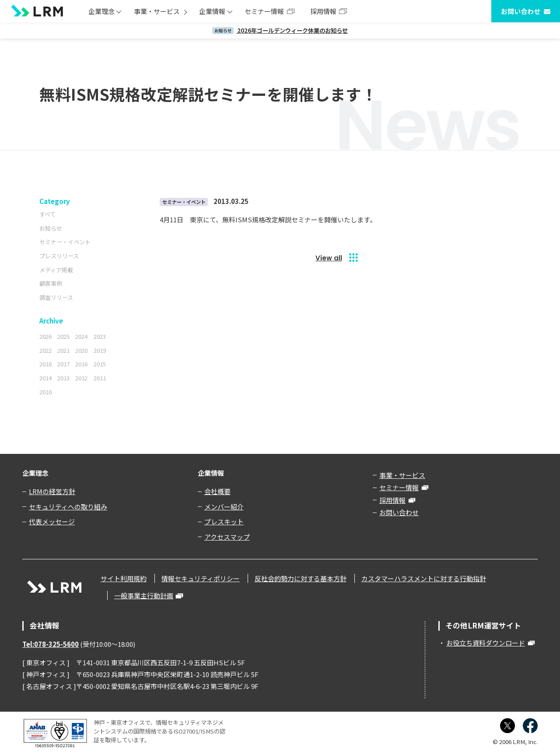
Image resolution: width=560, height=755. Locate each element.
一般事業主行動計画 (144, 595)
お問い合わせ (521, 11)
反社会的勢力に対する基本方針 (301, 578)
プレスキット (224, 521)
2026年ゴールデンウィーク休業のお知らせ (280, 30)
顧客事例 (51, 283)
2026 (45, 336)
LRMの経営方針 (52, 491)
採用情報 (323, 11)
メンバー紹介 (224, 507)
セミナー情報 (264, 11)
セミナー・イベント (65, 242)
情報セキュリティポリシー (201, 578)
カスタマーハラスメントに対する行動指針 (424, 578)
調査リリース (56, 297)
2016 (81, 364)
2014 (45, 378)
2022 (45, 350)
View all (329, 258)
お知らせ (51, 228)
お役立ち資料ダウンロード (486, 643)
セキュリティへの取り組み (68, 507)
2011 (100, 378)
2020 (81, 350)
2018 (45, 364)
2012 (81, 378)
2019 (100, 350)
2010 (45, 392)
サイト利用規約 (124, 578)
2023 (100, 336)
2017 (63, 364)
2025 (63, 336)
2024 (81, 336)
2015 (100, 364)
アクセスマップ (227, 537)
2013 (63, 378)
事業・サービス (157, 11)
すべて (47, 214)
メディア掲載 (56, 270)
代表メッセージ (52, 521)
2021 (63, 350)
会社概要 (217, 491)
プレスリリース (59, 256)
